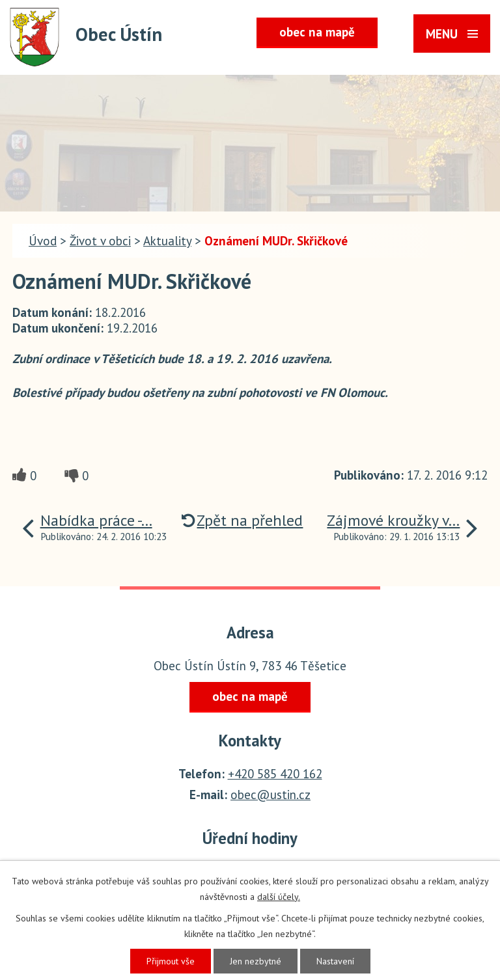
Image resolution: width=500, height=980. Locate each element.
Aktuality (167, 241)
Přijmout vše (171, 961)
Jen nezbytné (256, 961)
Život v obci (100, 241)
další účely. (279, 897)
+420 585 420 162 (275, 774)
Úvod (43, 241)
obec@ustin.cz (271, 795)
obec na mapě (317, 32)
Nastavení (335, 961)
